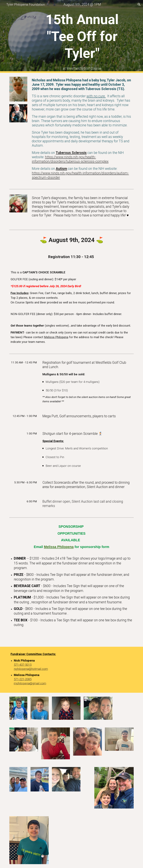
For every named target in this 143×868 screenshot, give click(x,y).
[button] (139, 5)
